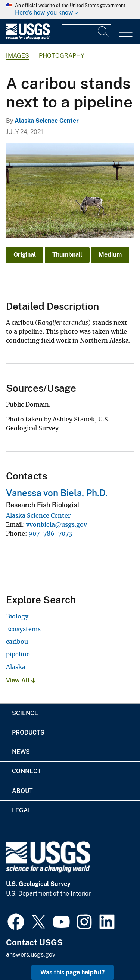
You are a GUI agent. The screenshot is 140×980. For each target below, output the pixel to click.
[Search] (104, 32)
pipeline (18, 654)
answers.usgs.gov (31, 955)
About (22, 791)
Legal (22, 810)
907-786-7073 (50, 533)
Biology (17, 616)
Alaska (16, 667)
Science (25, 713)
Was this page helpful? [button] (73, 972)
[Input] (86, 32)
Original (25, 255)
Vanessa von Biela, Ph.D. (57, 493)
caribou (17, 642)
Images (18, 56)
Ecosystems (23, 629)
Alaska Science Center (47, 121)
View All (21, 680)
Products (28, 732)
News (21, 752)
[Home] (28, 38)
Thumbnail (67, 255)
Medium (110, 255)
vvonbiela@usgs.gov (57, 524)
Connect (27, 771)
